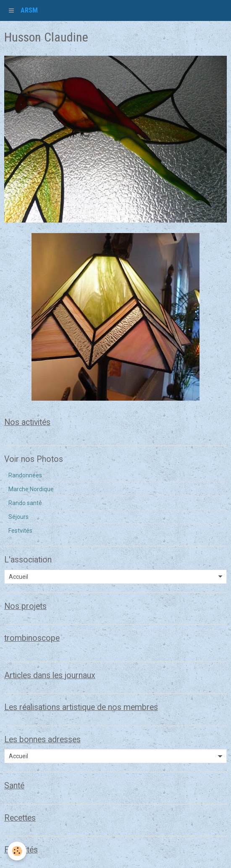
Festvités (20, 531)
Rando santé (25, 503)
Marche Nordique (31, 489)
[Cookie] (17, 851)
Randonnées (25, 475)
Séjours (18, 517)
